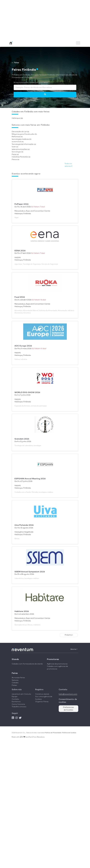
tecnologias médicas (22, 139)
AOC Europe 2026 (23, 346)
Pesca (15, 159)
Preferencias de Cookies (68, 709)
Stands (15, 659)
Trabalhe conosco (19, 707)
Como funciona (18, 704)
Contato (15, 699)
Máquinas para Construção (24, 134)
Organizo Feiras (42, 702)
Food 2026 (20, 297)
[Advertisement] (45, 19)
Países (14, 685)
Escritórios (16, 702)
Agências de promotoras (57, 664)
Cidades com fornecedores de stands (27, 664)
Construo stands (42, 694)
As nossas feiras (18, 678)
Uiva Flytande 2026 (24, 525)
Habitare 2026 (22, 611)
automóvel (18, 142)
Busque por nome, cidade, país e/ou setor (31, 83)
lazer (15, 147)
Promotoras (53, 659)
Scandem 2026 (22, 439)
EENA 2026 (20, 251)
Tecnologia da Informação (24, 144)
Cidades (15, 683)
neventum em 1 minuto (21, 694)
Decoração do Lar (20, 132)
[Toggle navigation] (78, 43)
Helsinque (17, 118)
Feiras (15, 673)
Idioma (74, 649)
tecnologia (17, 152)
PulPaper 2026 (21, 204)
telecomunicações (21, 149)
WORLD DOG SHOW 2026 (27, 392)
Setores (15, 680)
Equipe (15, 697)
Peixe (15, 154)
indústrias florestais (21, 157)
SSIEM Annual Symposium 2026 (30, 572)
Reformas (17, 137)
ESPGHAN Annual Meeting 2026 (30, 479)
